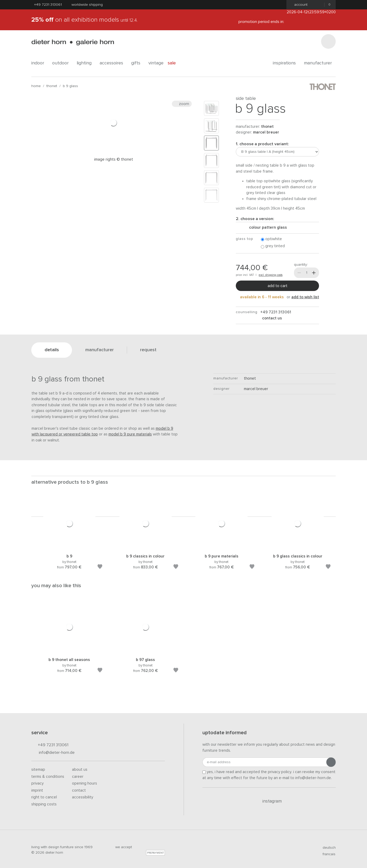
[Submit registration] (331, 762)
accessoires (113, 63)
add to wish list (305, 297)
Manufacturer (320, 63)
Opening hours (85, 783)
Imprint (37, 790)
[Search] (328, 41)
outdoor (62, 63)
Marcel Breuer (266, 132)
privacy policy (280, 772)
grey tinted (273, 246)
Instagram (269, 801)
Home (36, 86)
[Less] (299, 273)
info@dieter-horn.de (53, 753)
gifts (138, 63)
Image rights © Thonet (114, 159)
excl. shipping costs (271, 275)
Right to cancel (44, 797)
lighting (86, 63)
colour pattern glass (266, 227)
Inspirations (286, 63)
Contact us (272, 318)
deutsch (327, 848)
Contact (79, 790)
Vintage (156, 63)
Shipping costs (44, 804)
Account (299, 5)
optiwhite (271, 239)
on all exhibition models (84, 20)
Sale (175, 63)
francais (327, 854)
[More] (314, 273)
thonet (52, 86)
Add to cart (278, 286)
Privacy (37, 783)
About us (80, 770)
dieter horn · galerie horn (73, 42)
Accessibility (83, 797)
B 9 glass (70, 86)
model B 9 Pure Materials (130, 434)
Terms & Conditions (48, 777)
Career (78, 777)
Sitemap (38, 770)
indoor (40, 63)
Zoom (182, 104)
